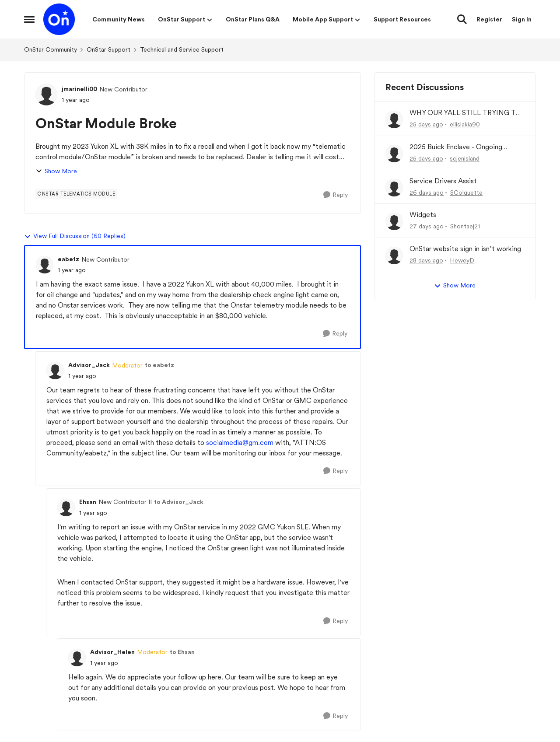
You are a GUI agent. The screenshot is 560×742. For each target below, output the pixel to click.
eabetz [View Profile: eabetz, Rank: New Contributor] (68, 259)
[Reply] (336, 195)
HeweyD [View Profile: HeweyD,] (462, 260)
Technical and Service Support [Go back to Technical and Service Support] (182, 49)
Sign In (522, 19)
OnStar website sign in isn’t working (465, 249)
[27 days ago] (427, 226)
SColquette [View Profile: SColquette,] (466, 192)
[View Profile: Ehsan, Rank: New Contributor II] (66, 507)
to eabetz (159, 365)
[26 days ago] (427, 192)
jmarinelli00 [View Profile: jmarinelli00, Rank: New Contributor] (79, 89)
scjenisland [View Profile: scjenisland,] (465, 158)
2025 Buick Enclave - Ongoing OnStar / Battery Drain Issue (456, 147)
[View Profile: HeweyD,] (394, 255)
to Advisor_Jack (179, 502)
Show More (56, 171)
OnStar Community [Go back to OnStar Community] (51, 49)
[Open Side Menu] (29, 19)
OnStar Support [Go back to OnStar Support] (108, 49)
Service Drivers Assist (443, 181)
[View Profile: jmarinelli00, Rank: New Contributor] (46, 94)
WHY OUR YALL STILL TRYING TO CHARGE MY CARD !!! (465, 113)
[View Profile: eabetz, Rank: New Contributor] (45, 265)
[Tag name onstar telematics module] (76, 194)
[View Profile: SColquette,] (394, 188)
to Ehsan (182, 652)
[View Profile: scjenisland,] (394, 154)
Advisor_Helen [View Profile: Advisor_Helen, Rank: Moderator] (112, 652)
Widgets (423, 215)
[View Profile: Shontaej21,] (394, 221)
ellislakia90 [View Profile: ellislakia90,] (465, 124)
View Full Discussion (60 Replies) (75, 236)
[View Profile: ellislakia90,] (394, 119)
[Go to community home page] (59, 19)
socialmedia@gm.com (240, 443)
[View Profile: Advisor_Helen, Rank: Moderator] (77, 658)
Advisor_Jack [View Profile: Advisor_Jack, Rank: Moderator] (89, 365)
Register (489, 19)
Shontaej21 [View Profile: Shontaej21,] (465, 226)
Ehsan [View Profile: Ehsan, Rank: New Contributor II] (88, 502)
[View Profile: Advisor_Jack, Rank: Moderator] (55, 371)
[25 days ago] (426, 124)
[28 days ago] (426, 261)
